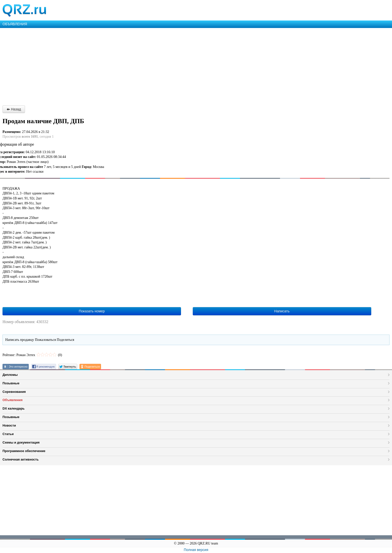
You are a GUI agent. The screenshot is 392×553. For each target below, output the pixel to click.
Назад (14, 109)
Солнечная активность (21, 459)
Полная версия (196, 550)
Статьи (8, 434)
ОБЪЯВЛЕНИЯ (15, 24)
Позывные (11, 383)
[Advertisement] (150, 65)
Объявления (12, 400)
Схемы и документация (21, 442)
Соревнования (14, 392)
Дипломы (10, 375)
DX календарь (13, 408)
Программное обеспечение (24, 451)
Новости (9, 425)
